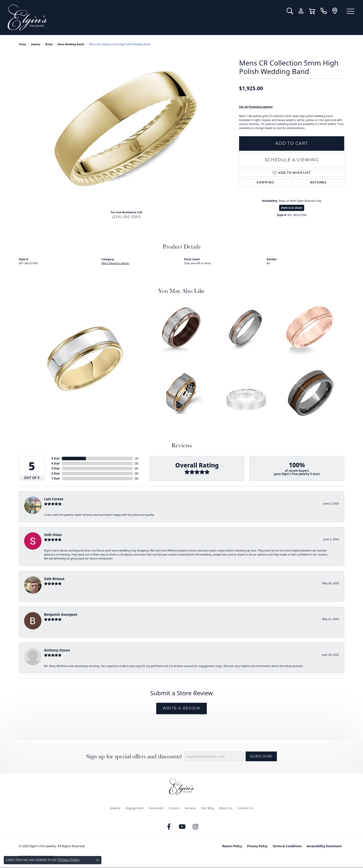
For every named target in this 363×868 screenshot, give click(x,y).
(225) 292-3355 (126, 217)
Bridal (49, 44)
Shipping (265, 183)
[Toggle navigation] (350, 11)
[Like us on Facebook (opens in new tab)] (169, 827)
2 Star (56, 473)
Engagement (135, 808)
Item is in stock (292, 208)
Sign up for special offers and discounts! (134, 756)
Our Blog (208, 808)
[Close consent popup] (97, 860)
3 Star (56, 468)
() (137, 458)
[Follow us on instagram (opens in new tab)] (196, 827)
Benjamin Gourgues (61, 614)
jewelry (36, 44)
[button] (290, 11)
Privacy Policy (257, 846)
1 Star (56, 478)
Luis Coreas (54, 499)
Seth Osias (53, 535)
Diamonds (156, 808)
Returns (318, 183)
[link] (324, 11)
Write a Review (181, 708)
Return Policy (232, 846)
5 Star (56, 458)
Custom (174, 808)
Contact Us (245, 808)
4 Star (56, 463)
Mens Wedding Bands (71, 44)
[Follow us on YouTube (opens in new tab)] (182, 827)
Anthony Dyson (57, 650)
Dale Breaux (54, 579)
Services (190, 808)
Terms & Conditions (287, 846)
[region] (126, 131)
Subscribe (261, 756)
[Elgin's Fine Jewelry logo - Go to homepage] (143, 17)
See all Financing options (256, 107)
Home (23, 44)
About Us (226, 808)
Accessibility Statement (324, 846)
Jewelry (115, 808)
